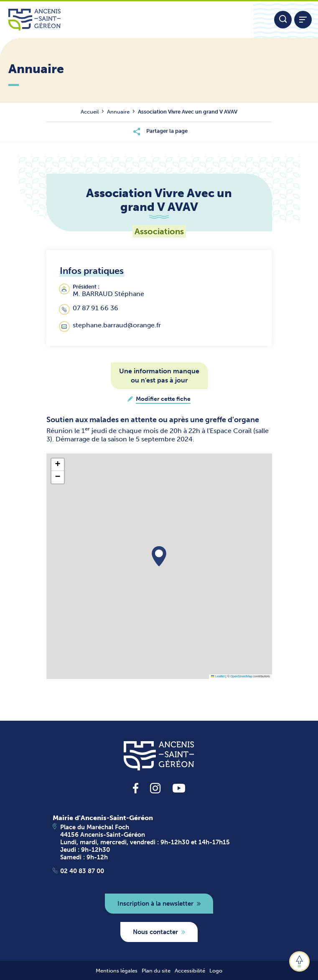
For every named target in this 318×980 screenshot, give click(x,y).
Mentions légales (117, 971)
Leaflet (218, 676)
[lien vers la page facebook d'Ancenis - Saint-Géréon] (136, 791)
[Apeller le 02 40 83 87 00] (159, 871)
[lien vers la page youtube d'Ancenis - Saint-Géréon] (179, 790)
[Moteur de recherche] (283, 20)
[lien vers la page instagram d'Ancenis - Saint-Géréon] (155, 791)
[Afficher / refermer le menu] (303, 20)
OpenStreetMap (241, 676)
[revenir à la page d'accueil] (159, 756)
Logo (216, 971)
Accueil (90, 112)
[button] (159, 556)
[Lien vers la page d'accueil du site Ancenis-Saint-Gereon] (127, 20)
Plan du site (156, 971)
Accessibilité (190, 971)
